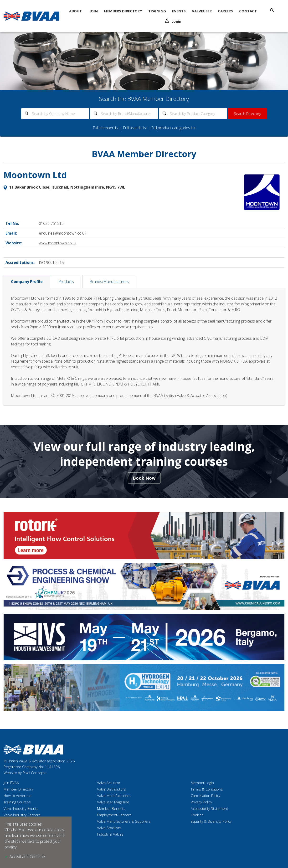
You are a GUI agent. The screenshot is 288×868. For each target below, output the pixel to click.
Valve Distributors (111, 789)
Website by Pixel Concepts (25, 773)
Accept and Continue (27, 857)
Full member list (106, 128)
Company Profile (27, 282)
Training (157, 11)
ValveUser (202, 11)
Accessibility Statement (209, 808)
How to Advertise (18, 796)
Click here (13, 830)
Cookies (197, 815)
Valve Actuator (109, 783)
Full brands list (135, 128)
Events (179, 11)
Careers (225, 11)
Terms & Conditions (207, 789)
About (75, 11)
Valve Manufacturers (114, 796)
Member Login (202, 783)
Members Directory (123, 11)
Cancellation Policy (206, 796)
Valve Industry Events (21, 808)
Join (94, 11)
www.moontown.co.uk (58, 243)
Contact (248, 11)
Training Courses (17, 802)
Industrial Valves (110, 834)
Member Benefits (111, 808)
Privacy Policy (201, 802)
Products (66, 282)
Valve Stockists (109, 828)
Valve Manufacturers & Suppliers (124, 821)
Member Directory (18, 789)
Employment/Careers (114, 815)
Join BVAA (11, 783)
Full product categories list (173, 128)
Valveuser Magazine (113, 802)
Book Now (144, 478)
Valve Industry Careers (22, 815)
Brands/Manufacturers (109, 282)
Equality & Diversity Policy (211, 821)
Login (173, 21)
